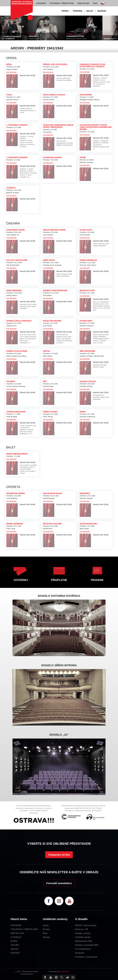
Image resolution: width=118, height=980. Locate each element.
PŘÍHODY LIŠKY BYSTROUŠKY (55, 64)
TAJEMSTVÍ (11, 188)
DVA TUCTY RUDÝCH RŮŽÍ (17, 260)
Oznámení (80, 953)
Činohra (46, 929)
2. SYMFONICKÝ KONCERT (17, 157)
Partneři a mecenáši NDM (87, 945)
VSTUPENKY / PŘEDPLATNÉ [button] (61, 3)
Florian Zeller (43, 39)
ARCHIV (14, 949)
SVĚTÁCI (46, 351)
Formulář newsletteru (59, 883)
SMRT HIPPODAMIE (87, 351)
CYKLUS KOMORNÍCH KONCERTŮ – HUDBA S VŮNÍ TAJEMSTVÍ (17, 38)
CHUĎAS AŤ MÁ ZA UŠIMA (17, 351)
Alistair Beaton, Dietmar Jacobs (86, 39)
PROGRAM (97, 580)
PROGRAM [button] (41, 3)
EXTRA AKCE (6, 34)
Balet (45, 933)
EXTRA (14, 941)
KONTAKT (15, 953)
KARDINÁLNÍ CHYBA (85, 36)
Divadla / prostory (83, 933)
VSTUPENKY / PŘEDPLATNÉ (24, 929)
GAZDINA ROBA (86, 321)
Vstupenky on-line (59, 855)
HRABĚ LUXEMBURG (15, 524)
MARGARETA (85, 493)
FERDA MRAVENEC (14, 290)
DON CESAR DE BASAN (52, 493)
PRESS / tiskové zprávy (86, 925)
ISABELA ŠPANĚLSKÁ (88, 260)
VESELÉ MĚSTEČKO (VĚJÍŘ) (54, 230)
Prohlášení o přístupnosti (86, 957)
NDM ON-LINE (17, 933)
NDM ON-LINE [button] (83, 3)
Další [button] (95, 3)
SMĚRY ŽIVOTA (49, 260)
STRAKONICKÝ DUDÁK (16, 230)
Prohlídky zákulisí (83, 937)
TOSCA (9, 95)
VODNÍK (83, 157)
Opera (46, 925)
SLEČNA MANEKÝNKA (88, 524)
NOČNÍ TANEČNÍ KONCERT (17, 454)
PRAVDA (42, 36)
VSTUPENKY (21, 580)
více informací (11, 72)
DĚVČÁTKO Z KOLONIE (52, 524)
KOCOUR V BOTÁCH (88, 381)
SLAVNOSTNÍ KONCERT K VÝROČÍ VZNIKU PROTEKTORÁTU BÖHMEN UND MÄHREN (96, 127)
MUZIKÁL (102, 11)
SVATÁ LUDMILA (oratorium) (54, 95)
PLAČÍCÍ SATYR (86, 230)
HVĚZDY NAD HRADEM (52, 321)
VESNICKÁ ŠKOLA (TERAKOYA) (19, 321)
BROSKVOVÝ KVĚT (87, 290)
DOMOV (83, 412)
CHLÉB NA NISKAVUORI (16, 412)
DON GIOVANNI (86, 95)
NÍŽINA (9, 64)
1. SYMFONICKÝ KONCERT (17, 125)
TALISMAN (10, 381)
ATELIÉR (15, 945)
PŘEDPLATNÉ (59, 580)
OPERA (65, 11)
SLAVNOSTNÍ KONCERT (52, 157)
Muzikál (46, 937)
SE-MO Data (65, 972)
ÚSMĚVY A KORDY (50, 412)
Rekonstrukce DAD (84, 941)
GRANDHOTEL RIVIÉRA (16, 493)
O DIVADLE (16, 937)
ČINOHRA (78, 11)
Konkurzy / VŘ (81, 929)
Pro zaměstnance (83, 949)
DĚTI (45, 381)
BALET (90, 11)
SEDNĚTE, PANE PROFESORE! (55, 290)
